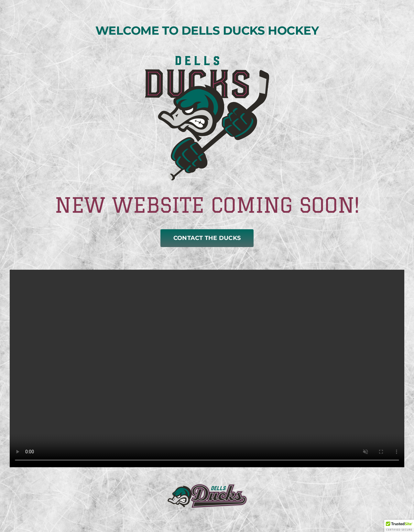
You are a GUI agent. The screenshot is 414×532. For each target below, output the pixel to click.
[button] (399, 526)
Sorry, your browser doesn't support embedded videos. (207, 368)
